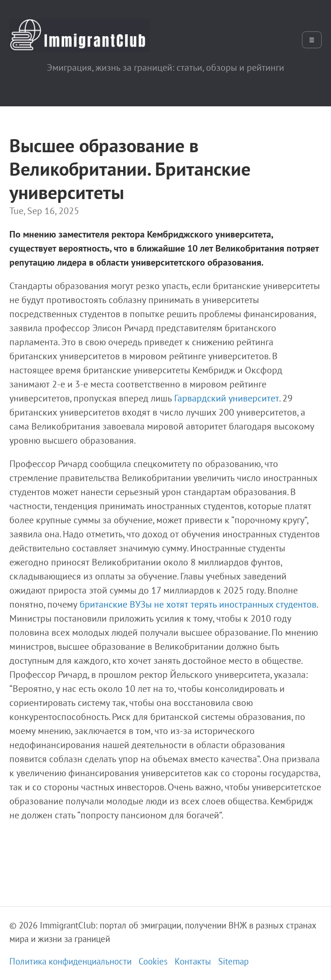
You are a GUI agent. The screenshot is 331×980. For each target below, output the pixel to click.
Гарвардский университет (227, 398)
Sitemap (233, 961)
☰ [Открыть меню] (312, 40)
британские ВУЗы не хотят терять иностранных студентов (198, 604)
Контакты (193, 961)
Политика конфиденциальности (70, 961)
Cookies (153, 961)
